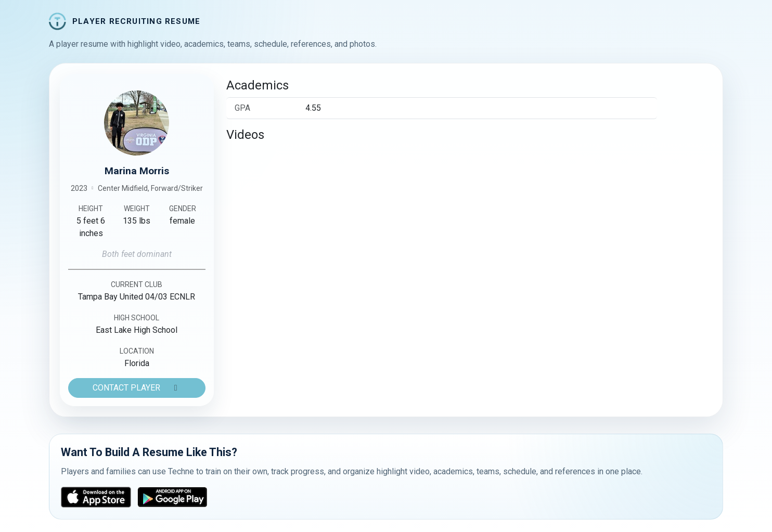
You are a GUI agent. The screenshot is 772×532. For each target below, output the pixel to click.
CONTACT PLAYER (137, 388)
